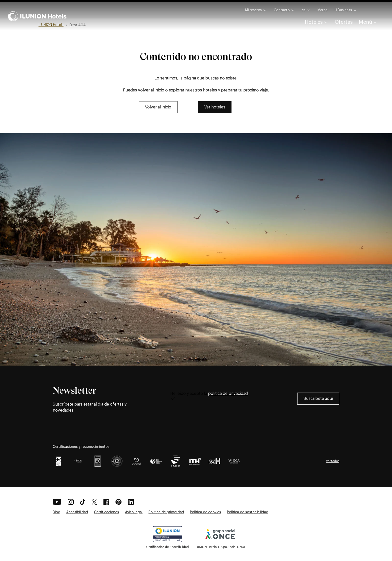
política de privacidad (228, 394)
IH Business (346, 10)
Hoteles (317, 22)
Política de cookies (205, 512)
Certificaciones (106, 512)
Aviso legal (134, 512)
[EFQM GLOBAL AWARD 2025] (78, 461)
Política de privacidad (166, 512)
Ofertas (344, 22)
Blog (56, 512)
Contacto (285, 10)
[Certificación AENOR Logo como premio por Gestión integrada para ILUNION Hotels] (97, 461)
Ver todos (333, 461)
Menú (368, 22)
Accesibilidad (77, 512)
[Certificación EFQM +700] (58, 461)
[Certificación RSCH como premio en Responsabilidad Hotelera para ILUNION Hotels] (214, 461)
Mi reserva (256, 10)
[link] (158, 107)
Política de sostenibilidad (248, 512)
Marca (322, 10)
